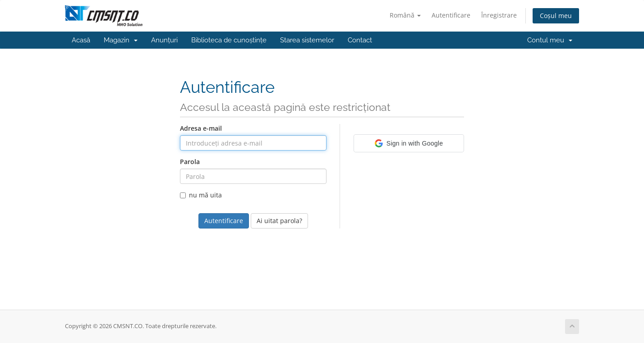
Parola (190, 162)
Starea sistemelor (307, 40)
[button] (409, 143)
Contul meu (550, 40)
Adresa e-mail (201, 128)
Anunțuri (164, 40)
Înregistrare (499, 15)
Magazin (121, 40)
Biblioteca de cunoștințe (229, 40)
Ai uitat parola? (279, 221)
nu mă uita (201, 195)
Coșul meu (556, 16)
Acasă (81, 40)
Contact (360, 40)
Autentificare (451, 15)
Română (405, 15)
